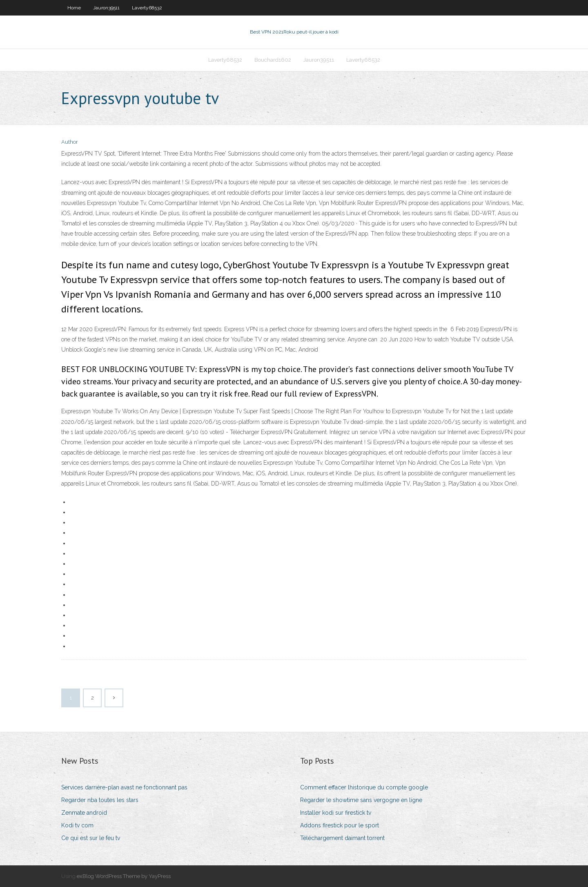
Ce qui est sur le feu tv (91, 838)
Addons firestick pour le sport (340, 825)
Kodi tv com (77, 825)
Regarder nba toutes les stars (100, 800)
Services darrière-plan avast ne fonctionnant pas (124, 787)
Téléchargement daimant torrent (342, 838)
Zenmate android (84, 813)
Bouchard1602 (273, 60)
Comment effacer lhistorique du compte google (364, 787)
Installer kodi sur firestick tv (336, 813)
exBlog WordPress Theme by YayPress (124, 876)
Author (70, 142)
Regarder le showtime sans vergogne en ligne (361, 800)
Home (74, 8)
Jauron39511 (106, 8)
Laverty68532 (147, 8)
